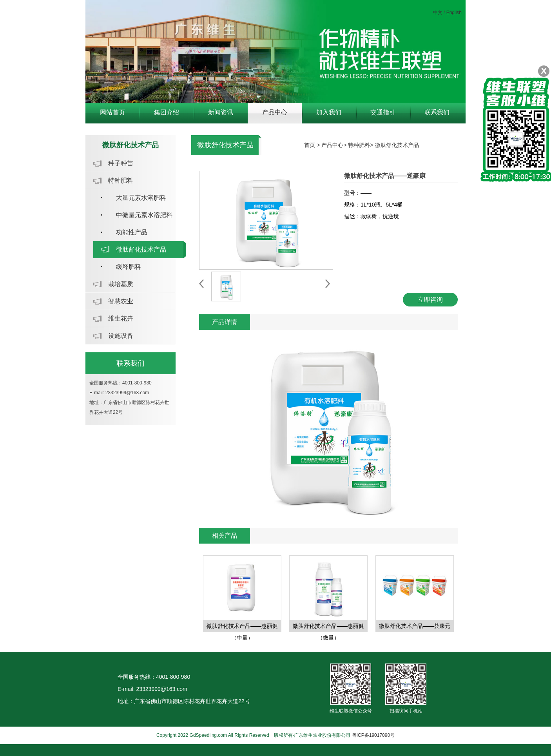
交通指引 (383, 112)
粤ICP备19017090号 (373, 735)
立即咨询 (430, 300)
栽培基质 (121, 284)
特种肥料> (361, 145)
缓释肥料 (129, 267)
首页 (310, 145)
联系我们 (437, 112)
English (454, 13)
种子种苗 (121, 163)
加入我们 (329, 112)
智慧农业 (121, 301)
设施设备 (121, 336)
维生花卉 (121, 318)
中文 (438, 13)
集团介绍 (167, 112)
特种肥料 (121, 180)
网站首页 (112, 112)
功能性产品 (132, 232)
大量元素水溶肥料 (141, 198)
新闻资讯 (221, 112)
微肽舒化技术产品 (141, 249)
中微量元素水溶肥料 (144, 215)
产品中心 (275, 112)
